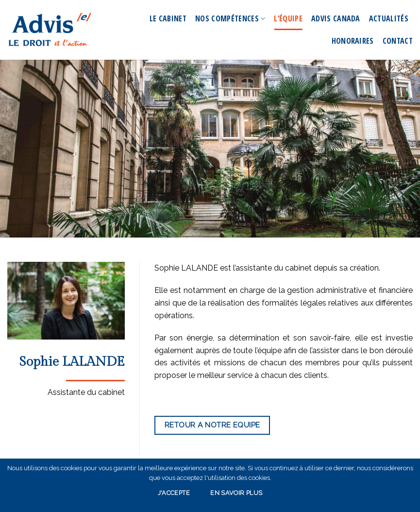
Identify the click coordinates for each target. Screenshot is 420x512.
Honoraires (353, 41)
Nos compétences (230, 18)
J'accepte (174, 493)
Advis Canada (336, 18)
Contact (398, 41)
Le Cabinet (168, 18)
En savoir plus (236, 493)
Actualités (389, 18)
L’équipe (288, 18)
